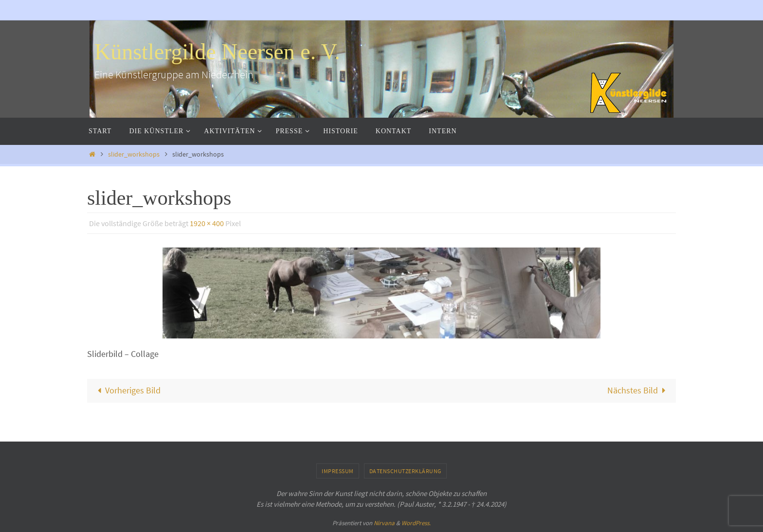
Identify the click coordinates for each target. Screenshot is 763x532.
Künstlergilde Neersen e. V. (217, 52)
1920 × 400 (207, 223)
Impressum (338, 471)
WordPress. (416, 523)
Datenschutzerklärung (405, 471)
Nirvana (384, 523)
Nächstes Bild (639, 390)
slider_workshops (134, 154)
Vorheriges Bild (127, 390)
